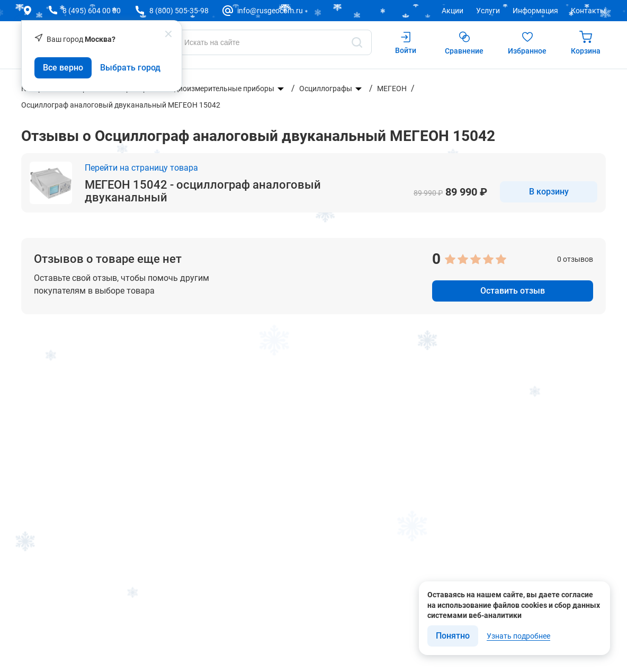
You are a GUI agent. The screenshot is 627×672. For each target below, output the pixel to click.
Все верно (63, 68)
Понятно (453, 636)
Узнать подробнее (518, 636)
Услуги (488, 11)
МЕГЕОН (392, 89)
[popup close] (168, 34)
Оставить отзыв (513, 291)
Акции (453, 11)
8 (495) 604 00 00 (92, 11)
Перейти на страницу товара (141, 168)
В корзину (549, 192)
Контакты (588, 11)
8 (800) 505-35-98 (179, 11)
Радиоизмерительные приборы (220, 89)
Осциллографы (326, 89)
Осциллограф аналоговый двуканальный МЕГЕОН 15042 (121, 105)
